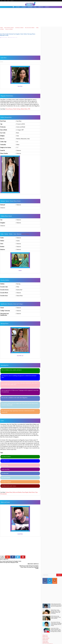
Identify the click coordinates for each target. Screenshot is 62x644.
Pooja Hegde (25, 492)
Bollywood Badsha (17, 492)
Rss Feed (55, 576)
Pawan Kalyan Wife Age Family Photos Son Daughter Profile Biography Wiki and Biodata (56, 619)
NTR (29, 109)
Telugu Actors (45, 631)
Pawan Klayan (9, 109)
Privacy (8, 1)
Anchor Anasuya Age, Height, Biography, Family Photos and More (56, 613)
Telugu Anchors (45, 635)
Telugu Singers (45, 636)
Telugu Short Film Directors (48, 639)
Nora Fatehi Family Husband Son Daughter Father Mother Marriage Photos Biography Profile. (9, 562)
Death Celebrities (46, 641)
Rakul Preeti (32, 492)
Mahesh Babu (24, 109)
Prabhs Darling (17, 109)
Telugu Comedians (46, 633)
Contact (5, 1)
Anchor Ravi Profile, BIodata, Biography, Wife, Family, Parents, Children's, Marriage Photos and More (56, 625)
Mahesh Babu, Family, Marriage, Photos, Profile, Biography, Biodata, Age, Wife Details (56, 607)
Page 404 (12, 1)
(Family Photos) (25, 234)
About (2, 1)
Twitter (50, 576)
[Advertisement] (31, 18)
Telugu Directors (46, 638)
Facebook (45, 576)
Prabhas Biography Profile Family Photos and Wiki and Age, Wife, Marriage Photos (56, 600)
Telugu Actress (45, 632)
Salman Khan (9, 492)
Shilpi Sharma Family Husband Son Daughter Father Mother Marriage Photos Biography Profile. (30, 562)
